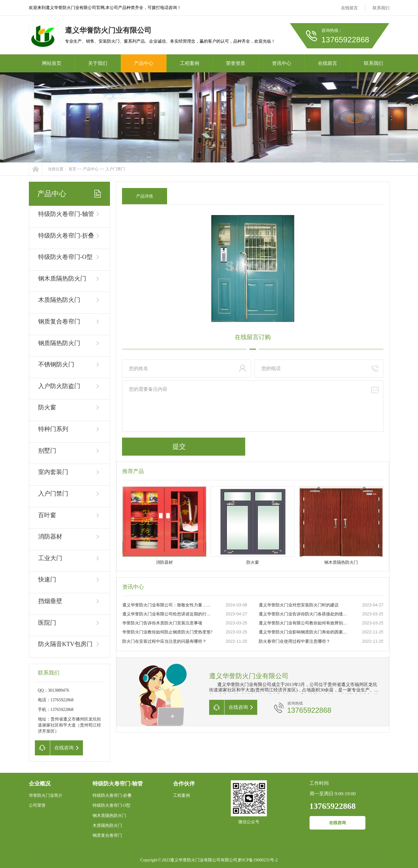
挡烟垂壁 (50, 601)
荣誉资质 (236, 63)
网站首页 (52, 63)
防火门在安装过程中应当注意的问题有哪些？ (164, 641)
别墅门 (47, 451)
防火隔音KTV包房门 (65, 644)
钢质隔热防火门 (59, 343)
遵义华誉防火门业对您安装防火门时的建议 (299, 605)
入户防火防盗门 (59, 386)
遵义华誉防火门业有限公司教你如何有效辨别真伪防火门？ (304, 623)
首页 (72, 169)
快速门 (47, 579)
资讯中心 (282, 63)
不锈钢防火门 (56, 364)
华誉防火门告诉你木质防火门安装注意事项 (162, 623)
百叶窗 (47, 515)
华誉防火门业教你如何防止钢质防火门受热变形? (167, 632)
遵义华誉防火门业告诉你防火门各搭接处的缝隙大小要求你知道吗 (304, 614)
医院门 (47, 623)
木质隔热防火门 (59, 300)
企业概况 (40, 784)
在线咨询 (337, 823)
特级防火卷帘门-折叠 (66, 235)
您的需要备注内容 (253, 406)
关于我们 (98, 63)
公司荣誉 (37, 805)
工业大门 (50, 558)
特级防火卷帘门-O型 (65, 257)
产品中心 (144, 63)
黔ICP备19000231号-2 (258, 860)
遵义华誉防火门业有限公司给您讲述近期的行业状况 (168, 614)
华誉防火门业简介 (46, 795)
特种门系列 (53, 429)
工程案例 (190, 63)
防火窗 (47, 407)
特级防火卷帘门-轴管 (66, 214)
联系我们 (381, 8)
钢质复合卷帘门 (59, 321)
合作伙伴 (184, 784)
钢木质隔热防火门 (62, 278)
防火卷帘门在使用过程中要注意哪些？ (294, 641)
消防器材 (50, 536)
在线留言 (349, 8)
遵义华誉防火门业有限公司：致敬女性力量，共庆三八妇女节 (168, 605)
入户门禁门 (115, 169)
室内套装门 (53, 472)
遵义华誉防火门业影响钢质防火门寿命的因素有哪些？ (304, 632)
